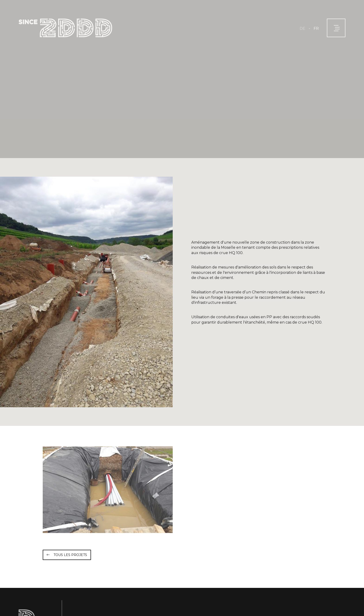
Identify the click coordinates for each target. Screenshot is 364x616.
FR (316, 28)
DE (302, 28)
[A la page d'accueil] (65, 28)
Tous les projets (70, 555)
